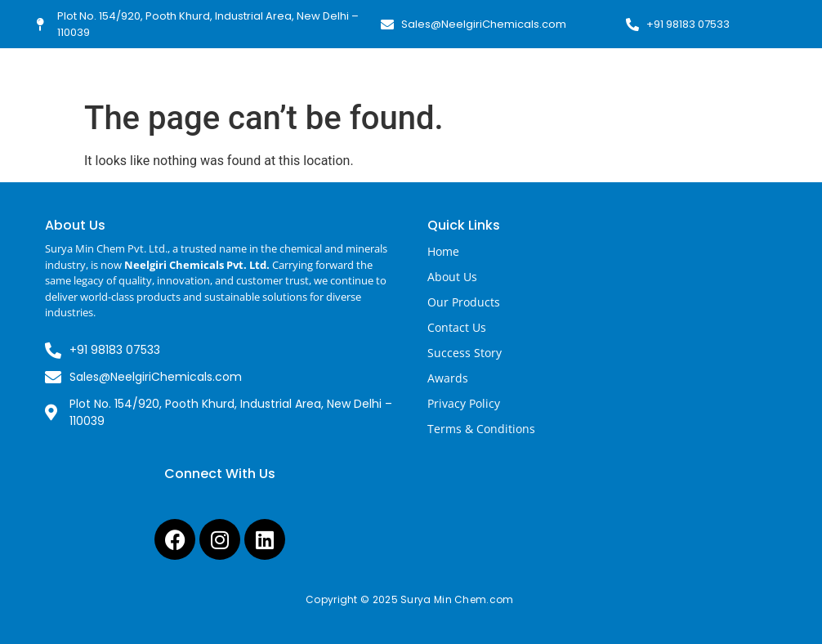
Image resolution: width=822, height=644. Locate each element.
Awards (448, 378)
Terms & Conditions (481, 429)
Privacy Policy (464, 403)
